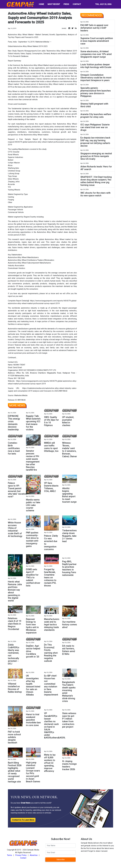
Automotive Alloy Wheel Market (36, 65)
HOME (41, 4)
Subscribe (61, 859)
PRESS (66, 4)
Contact (23, 858)
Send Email (17, 367)
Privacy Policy (21, 855)
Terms (9, 855)
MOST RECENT (54, 4)
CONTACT (77, 4)
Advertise (34, 855)
